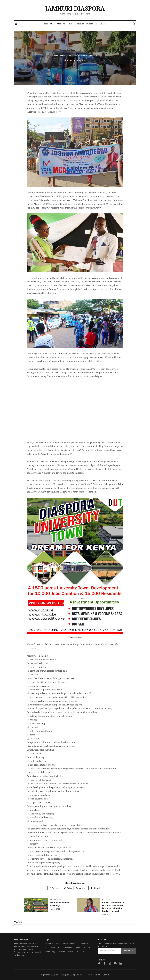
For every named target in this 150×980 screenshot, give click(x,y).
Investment (50, 947)
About (98, 975)
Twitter (68, 888)
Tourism (80, 24)
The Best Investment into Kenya (60, 904)
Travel (70, 952)
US (83, 952)
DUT (52, 24)
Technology (50, 952)
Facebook (54, 888)
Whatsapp (82, 888)
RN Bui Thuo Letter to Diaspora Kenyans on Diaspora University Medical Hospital (113, 907)
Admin (68, 60)
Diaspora (104, 24)
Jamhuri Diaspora (75, 8)
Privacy (90, 975)
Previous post (56, 900)
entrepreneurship (71, 943)
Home (45, 24)
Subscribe (128, 951)
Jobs (60, 947)
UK (77, 952)
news (78, 947)
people (87, 947)
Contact (106, 975)
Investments (92, 24)
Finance (71, 24)
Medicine (61, 24)
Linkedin (96, 888)
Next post (107, 900)
